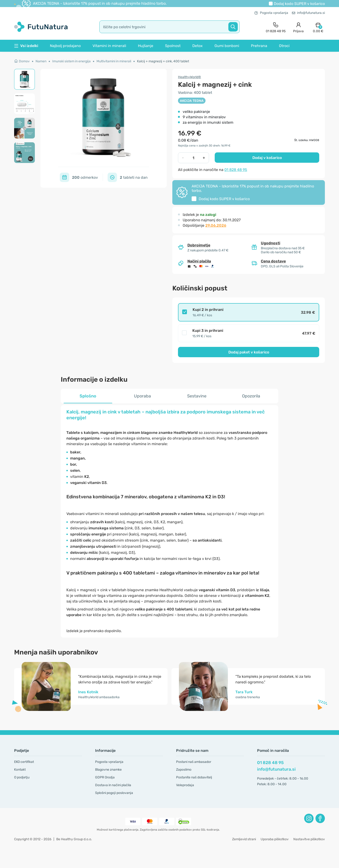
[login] (298, 27)
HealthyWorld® (190, 77)
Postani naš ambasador (194, 762)
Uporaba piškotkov (275, 839)
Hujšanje (146, 46)
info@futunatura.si (308, 13)
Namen (41, 61)
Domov (22, 61)
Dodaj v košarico (267, 158)
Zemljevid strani (244, 839)
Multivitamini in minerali (114, 61)
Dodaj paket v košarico (249, 352)
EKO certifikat (24, 762)
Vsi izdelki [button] (26, 46)
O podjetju (22, 777)
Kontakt (20, 770)
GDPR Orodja (105, 777)
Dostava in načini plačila (113, 785)
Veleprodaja (185, 785)
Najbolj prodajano (65, 46)
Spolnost (173, 46)
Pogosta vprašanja (271, 13)
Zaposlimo (184, 770)
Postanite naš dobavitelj (194, 777)
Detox (198, 46)
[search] (169, 27)
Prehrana (259, 46)
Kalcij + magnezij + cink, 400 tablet (163, 61)
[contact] (276, 27)
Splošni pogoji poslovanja (114, 793)
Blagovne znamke (108, 770)
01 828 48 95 (236, 170)
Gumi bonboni (227, 46)
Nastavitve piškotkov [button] (309, 839)
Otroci (284, 46)
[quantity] (193, 158)
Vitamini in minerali (109, 46)
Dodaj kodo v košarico (299, 4)
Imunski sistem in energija (71, 61)
